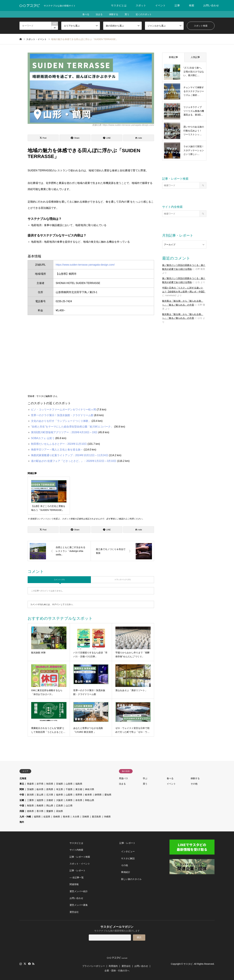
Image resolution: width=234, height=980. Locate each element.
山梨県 (69, 795)
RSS (33, 964)
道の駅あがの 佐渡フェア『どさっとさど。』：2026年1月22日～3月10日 (74, 461)
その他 (194, 784)
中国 (22, 806)
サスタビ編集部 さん (47, 396)
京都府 (50, 800)
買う (127, 14)
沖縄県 (107, 817)
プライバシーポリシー (94, 966)
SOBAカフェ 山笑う (43, 438)
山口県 (69, 806)
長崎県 (57, 817)
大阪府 (59, 800)
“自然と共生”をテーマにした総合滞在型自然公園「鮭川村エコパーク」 (72, 427)
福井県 (59, 795)
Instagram (21, 964)
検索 (192, 5)
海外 (22, 822)
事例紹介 (126, 872)
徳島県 (30, 811)
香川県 (40, 811)
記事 (177, 5)
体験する (114, 14)
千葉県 (69, 789)
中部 (22, 795)
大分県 (76, 817)
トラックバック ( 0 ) (123, 580)
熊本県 (66, 817)
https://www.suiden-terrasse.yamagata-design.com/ (85, 265)
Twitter (25, 964)
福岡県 (37, 817)
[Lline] (107, 138)
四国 (22, 811)
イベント (160, 5)
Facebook (29, 964)
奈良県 (79, 800)
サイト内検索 (76, 850)
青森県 (30, 784)
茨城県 (30, 789)
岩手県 (40, 784)
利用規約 (113, 966)
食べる (86, 14)
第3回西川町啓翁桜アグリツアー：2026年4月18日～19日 (64, 432)
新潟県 (30, 795)
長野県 (79, 795)
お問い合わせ (211, 5)
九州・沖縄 (25, 817)
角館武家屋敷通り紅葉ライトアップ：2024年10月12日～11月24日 (70, 455)
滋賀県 (40, 800)
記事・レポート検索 (80, 857)
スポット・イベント (80, 864)
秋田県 (50, 784)
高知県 (59, 811)
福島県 (79, 784)
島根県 (40, 806)
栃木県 (40, 789)
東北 (22, 784)
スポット (141, 5)
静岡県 (98, 795)
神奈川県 (90, 789)
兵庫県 (69, 800)
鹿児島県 (96, 817)
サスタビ (188, 964)
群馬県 (50, 789)
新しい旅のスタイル (131, 879)
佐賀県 (47, 817)
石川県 (50, 795)
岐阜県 (88, 795)
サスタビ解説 (128, 858)
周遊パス (123, 778)
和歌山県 (90, 800)
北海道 (23, 778)
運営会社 (74, 912)
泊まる (99, 14)
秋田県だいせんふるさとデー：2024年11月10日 (59, 444)
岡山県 (50, 806)
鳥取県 (30, 806)
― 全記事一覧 (77, 877)
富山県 (40, 795)
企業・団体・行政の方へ (117, 971)
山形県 (69, 784)
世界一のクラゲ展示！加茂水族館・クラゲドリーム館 (62, 415)
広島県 (59, 806)
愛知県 (108, 795)
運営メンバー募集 (79, 905)
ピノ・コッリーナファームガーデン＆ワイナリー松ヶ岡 (64, 410)
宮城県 (59, 784)
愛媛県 (50, 811)
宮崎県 (86, 817)
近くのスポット (144, 14)
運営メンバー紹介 (79, 891)
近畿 (22, 800)
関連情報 (74, 884)
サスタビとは (119, 5)
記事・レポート (78, 870)
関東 (22, 789)
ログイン (56, 604)
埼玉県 (59, 789)
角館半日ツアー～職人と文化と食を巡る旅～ (57, 450)
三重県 (30, 800)
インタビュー (128, 851)
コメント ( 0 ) (59, 580)
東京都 (79, 789)
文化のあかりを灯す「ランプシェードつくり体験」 (61, 421)
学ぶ (145, 778)
